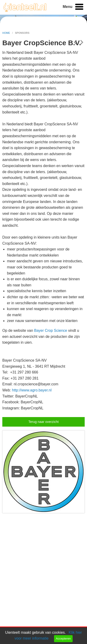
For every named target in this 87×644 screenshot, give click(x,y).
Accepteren (63, 639)
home (6, 33)
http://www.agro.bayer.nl (32, 390)
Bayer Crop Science (51, 331)
